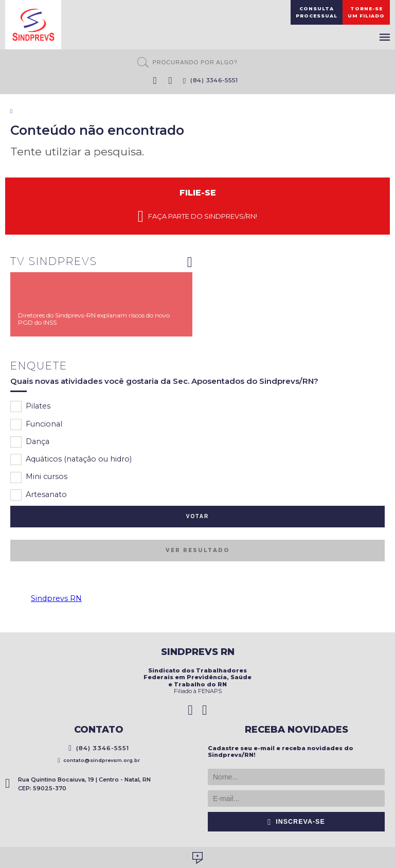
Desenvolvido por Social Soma (197, 858)
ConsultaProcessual (317, 12)
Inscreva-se (296, 822)
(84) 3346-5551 (211, 80)
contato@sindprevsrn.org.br (99, 760)
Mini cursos (39, 477)
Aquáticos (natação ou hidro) (71, 459)
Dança (30, 442)
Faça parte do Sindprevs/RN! (197, 217)
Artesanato (39, 495)
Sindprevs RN (56, 598)
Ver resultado (197, 550)
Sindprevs (33, 25)
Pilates (30, 406)
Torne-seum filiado (366, 12)
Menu (385, 37)
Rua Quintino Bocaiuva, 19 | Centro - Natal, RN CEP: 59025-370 (78, 784)
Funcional (36, 424)
